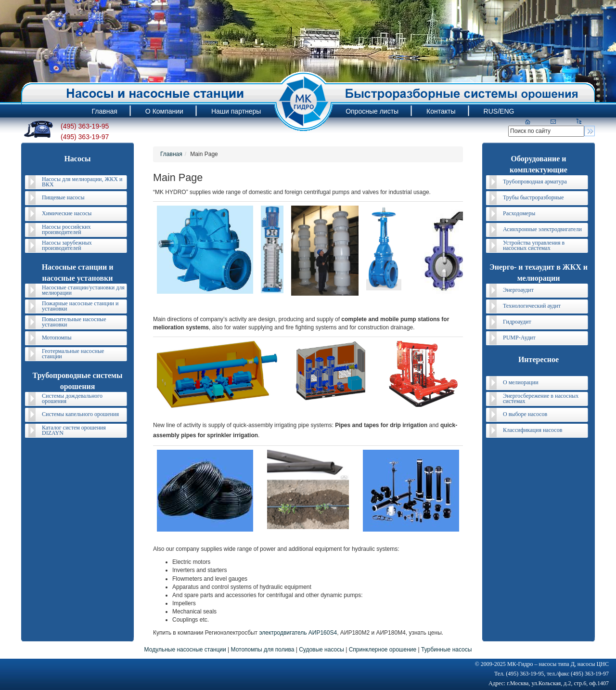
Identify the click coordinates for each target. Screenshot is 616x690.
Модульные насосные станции (185, 650)
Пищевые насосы (63, 197)
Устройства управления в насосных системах (534, 245)
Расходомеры (519, 213)
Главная (171, 154)
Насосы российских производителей (66, 229)
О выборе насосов (525, 414)
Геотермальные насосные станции (73, 354)
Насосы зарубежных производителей (67, 245)
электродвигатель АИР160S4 (298, 633)
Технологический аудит (532, 306)
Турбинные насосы (446, 650)
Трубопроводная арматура (535, 182)
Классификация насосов (533, 430)
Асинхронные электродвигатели (542, 229)
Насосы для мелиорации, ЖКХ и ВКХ (82, 182)
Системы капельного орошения (80, 414)
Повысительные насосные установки (74, 322)
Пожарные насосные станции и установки (80, 306)
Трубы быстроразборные (533, 197)
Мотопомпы (57, 338)
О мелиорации (521, 382)
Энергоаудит (518, 290)
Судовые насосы (321, 650)
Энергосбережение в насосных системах (541, 398)
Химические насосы (67, 213)
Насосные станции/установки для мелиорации (83, 290)
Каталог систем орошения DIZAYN (74, 430)
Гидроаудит (517, 322)
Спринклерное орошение (383, 650)
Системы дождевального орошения (72, 398)
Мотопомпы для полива (263, 650)
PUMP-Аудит (519, 338)
